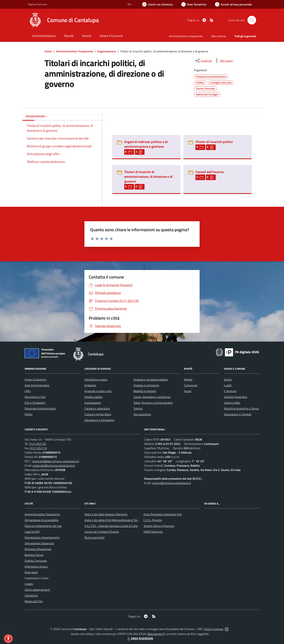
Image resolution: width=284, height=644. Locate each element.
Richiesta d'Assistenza (38, 549)
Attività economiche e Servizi (241, 408)
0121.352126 (38, 444)
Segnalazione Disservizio (39, 543)
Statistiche (31, 595)
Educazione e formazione (99, 420)
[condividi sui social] (203, 61)
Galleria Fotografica (235, 397)
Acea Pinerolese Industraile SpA (163, 514)
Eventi (228, 379)
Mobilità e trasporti (145, 391)
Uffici (28, 391)
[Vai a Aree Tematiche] (194, 4)
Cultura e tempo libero (98, 414)
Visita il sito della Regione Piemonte (106, 514)
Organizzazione (106, 51)
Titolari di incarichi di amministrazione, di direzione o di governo (148, 177)
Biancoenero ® (156, 634)
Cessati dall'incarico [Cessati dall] (210, 172)
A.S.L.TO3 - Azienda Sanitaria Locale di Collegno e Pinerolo (120, 526)
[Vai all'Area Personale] (233, 4)
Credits (29, 584)
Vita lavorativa (142, 414)
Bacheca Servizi (34, 555)
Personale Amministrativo (40, 408)
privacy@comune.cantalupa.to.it (172, 483)
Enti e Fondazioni (35, 403)
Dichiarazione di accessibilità (41, 520)
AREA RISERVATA (140, 638)
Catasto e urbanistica (97, 408)
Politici (29, 414)
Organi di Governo (35, 379)
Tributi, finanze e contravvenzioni (153, 403)
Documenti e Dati (35, 397)
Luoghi (228, 385)
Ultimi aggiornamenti (37, 590)
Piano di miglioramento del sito (43, 526)
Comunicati (191, 385)
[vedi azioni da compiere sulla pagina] (223, 61)
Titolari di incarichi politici (214, 142)
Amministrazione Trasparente (74, 51)
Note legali (31, 572)
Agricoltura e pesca (96, 379)
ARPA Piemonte (153, 532)
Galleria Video (232, 403)
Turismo (138, 408)
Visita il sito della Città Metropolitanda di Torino (113, 520)
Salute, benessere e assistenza (152, 397)
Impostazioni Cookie (37, 578)
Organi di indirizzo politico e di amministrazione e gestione (146, 144)
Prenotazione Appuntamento (42, 537)
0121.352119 (38, 448)
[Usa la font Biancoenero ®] (157, 4)
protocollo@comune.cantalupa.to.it (54, 466)
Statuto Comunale (36, 561)
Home (48, 51)
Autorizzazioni (93, 403)
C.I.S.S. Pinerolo (153, 520)
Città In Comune (214, 629)
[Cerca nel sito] (252, 20)
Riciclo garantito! (94, 537)
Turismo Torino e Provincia (159, 526)
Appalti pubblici (93, 397)
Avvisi (188, 391)
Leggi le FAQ (32, 532)
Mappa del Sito (34, 601)
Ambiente (90, 385)
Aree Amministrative (37, 385)
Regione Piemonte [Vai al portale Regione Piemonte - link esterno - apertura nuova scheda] (37, 4)
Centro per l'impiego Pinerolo (102, 532)
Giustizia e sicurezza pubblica (151, 379)
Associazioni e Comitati (238, 414)
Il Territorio (230, 391)
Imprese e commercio (146, 385)
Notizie (188, 379)
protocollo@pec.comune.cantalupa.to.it (56, 461)
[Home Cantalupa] (63, 20)
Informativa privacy (36, 566)
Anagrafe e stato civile (98, 391)
